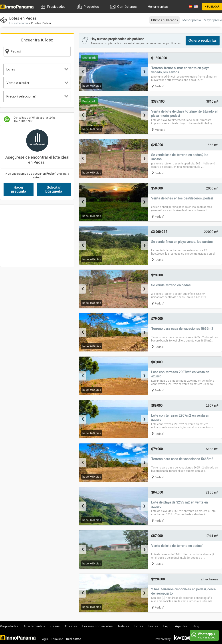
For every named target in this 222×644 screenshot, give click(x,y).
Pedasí (159, 86)
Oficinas (71, 626)
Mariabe (160, 130)
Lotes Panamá (19, 23)
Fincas (153, 626)
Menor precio (192, 20)
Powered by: (163, 639)
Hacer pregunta (18, 189)
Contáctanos (127, 7)
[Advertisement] (37, 236)
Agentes (181, 626)
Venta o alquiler (37, 83)
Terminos (57, 639)
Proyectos (91, 7)
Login (44, 639)
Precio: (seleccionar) (37, 96)
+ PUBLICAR (212, 7)
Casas (55, 626)
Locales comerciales (98, 626)
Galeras (124, 626)
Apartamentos (34, 626)
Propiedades (56, 7)
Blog (196, 626)
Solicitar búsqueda (54, 189)
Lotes (37, 69)
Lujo (166, 626)
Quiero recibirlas (203, 40)
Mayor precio (213, 20)
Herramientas (158, 7)
